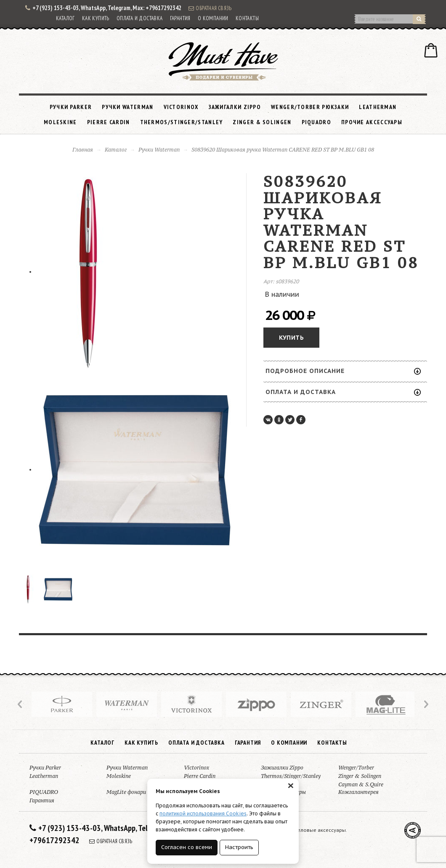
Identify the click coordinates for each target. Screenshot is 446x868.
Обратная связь (210, 8)
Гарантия (180, 18)
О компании (213, 18)
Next (425, 704)
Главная (83, 150)
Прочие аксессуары (372, 122)
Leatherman (378, 107)
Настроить (239, 847)
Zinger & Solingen (262, 122)
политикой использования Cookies (203, 813)
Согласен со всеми (187, 847)
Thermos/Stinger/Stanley (182, 122)
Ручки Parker (71, 107)
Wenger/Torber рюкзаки (310, 107)
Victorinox (181, 107)
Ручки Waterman (127, 107)
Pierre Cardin (109, 122)
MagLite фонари (126, 792)
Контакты (247, 18)
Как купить (96, 18)
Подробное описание (343, 371)
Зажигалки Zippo (235, 107)
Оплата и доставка (140, 18)
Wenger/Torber (356, 768)
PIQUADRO (316, 122)
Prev (21, 704)
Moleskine (60, 122)
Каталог (65, 18)
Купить (291, 338)
